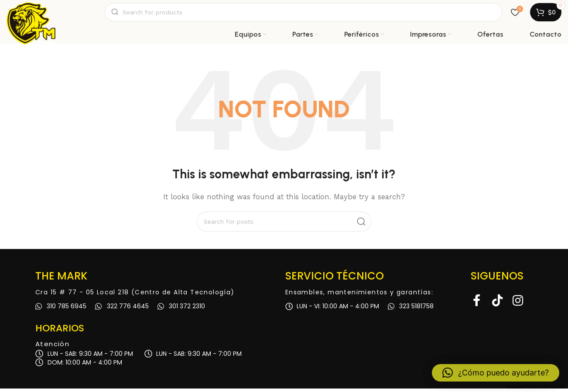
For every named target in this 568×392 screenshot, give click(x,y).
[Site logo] (31, 14)
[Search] (303, 14)
